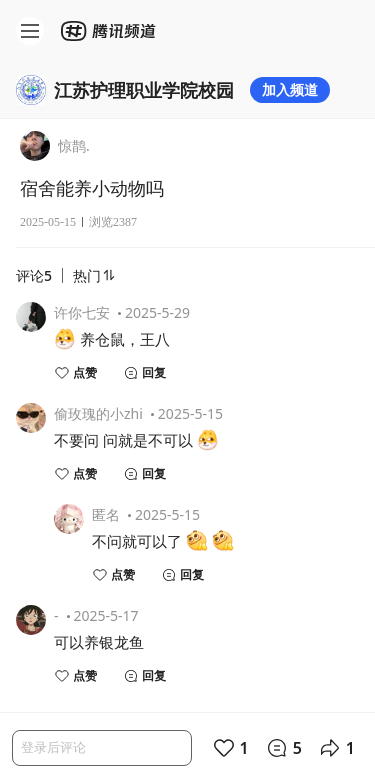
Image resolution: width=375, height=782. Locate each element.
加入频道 (290, 89)
